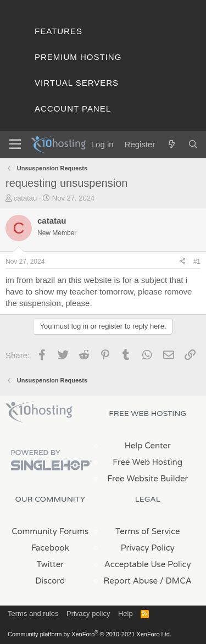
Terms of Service (148, 531)
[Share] (183, 262)
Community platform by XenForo (90, 634)
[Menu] (15, 145)
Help (126, 614)
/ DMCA (176, 581)
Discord (50, 581)
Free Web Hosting (147, 462)
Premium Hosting (78, 57)
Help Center (148, 446)
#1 (197, 262)
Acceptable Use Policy (148, 564)
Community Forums (50, 531)
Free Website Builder (147, 479)
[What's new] (171, 144)
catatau (26, 198)
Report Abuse (131, 581)
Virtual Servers (77, 83)
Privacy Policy (148, 548)
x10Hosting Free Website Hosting (39, 412)
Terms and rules (33, 614)
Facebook (50, 548)
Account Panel (73, 109)
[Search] (193, 144)
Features (59, 31)
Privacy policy (88, 614)
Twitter (50, 564)
